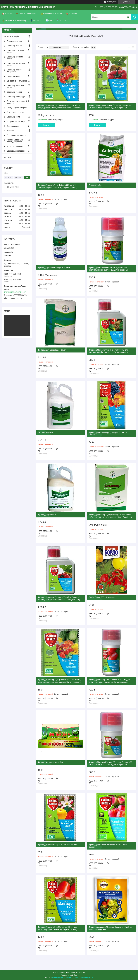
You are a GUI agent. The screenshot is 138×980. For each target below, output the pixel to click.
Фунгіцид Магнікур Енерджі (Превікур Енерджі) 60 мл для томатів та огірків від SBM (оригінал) (110, 763)
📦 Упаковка (71, 14)
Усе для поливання (15, 146)
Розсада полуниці (14, 41)
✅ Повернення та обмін (51, 14)
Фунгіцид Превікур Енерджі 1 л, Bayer (54, 267)
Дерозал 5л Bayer (45, 432)
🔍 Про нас (62, 20)
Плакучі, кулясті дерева (17, 108)
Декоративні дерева (15, 112)
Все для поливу (14, 126)
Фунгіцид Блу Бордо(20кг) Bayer (52, 350)
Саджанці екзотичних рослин (16, 51)
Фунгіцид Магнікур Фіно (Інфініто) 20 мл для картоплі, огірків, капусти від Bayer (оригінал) (57, 186)
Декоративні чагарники (17, 81)
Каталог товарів (11, 36)
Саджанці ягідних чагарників (14, 71)
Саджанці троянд (14, 92)
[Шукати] (128, 17)
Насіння (10, 131)
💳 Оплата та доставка (26, 14)
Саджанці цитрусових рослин (16, 64)
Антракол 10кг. (95, 185)
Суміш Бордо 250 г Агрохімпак (102, 597)
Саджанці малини (14, 46)
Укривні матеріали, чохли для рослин (15, 141)
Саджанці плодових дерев (15, 86)
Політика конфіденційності (83, 977)
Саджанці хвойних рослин (15, 58)
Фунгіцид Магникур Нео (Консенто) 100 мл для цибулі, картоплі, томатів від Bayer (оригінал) (109, 681)
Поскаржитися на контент (62, 977)
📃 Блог (49, 20)
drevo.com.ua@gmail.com (15, 292)
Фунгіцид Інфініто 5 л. (47, 515)
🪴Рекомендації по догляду (14, 20)
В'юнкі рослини (13, 76)
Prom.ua (82, 973)
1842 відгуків (112, 2)
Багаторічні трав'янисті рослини (17, 102)
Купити (46, 125)
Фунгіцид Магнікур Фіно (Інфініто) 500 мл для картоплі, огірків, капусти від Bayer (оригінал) (108, 351)
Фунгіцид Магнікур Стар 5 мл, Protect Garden (57, 845)
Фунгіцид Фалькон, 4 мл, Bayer (51, 762)
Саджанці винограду (16, 97)
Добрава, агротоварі (16, 151)
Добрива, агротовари (16, 121)
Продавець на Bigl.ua (69, 975)
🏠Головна (7, 14)
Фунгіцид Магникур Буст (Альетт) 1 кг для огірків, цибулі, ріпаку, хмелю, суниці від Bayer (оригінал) (110, 516)
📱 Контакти (36, 20)
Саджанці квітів (13, 117)
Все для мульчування (16, 135)
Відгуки (7, 157)
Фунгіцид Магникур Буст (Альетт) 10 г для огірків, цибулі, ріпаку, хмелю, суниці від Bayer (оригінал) (59, 681)
